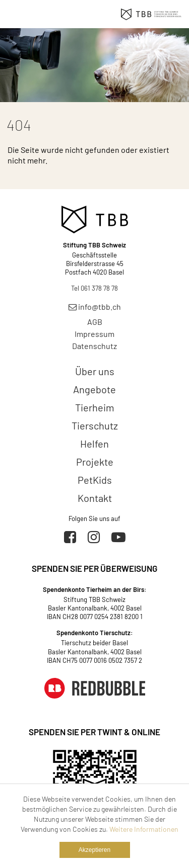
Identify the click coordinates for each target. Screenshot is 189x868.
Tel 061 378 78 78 (94, 288)
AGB (95, 322)
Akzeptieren (94, 850)
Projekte (95, 462)
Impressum (94, 334)
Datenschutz (94, 346)
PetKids (95, 480)
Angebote (94, 389)
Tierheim (95, 407)
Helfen (94, 444)
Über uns (95, 371)
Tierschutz (95, 425)
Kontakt (95, 498)
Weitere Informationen (144, 829)
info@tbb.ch (95, 307)
